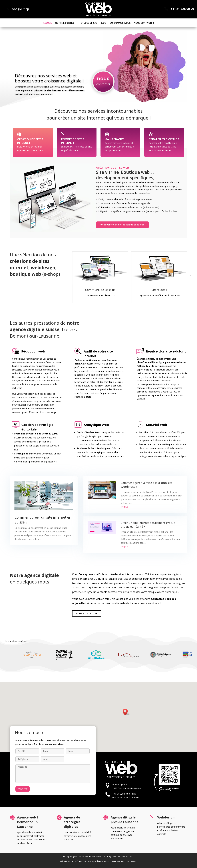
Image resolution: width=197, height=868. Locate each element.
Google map (20, 9)
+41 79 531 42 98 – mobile (126, 797)
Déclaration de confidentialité (73, 861)
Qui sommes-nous (120, 23)
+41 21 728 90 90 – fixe (124, 794)
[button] (69, 275)
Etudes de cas (89, 23)
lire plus (124, 507)
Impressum (132, 861)
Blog (103, 23)
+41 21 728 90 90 (182, 9)
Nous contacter (144, 23)
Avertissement (118, 861)
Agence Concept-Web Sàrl (122, 857)
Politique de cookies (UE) (99, 861)
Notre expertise (65, 23)
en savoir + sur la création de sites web (122, 225)
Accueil (47, 23)
